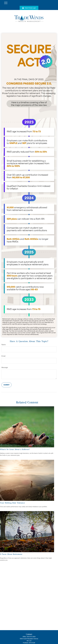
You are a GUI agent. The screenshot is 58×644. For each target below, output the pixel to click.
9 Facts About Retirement (11, 554)
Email (3, 356)
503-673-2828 (31, 637)
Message (5, 367)
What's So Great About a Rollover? (15, 449)
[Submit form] (7, 385)
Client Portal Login (29, 8)
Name (4, 345)
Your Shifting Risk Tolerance (12, 503)
